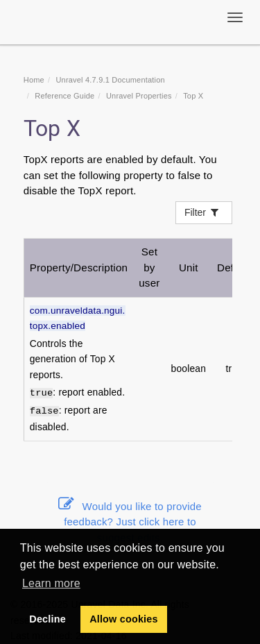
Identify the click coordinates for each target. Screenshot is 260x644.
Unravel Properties (139, 96)
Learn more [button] (51, 583)
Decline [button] (47, 619)
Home (34, 80)
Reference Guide (64, 96)
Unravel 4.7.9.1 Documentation (110, 80)
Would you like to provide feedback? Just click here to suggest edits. (130, 522)
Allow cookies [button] (124, 619)
